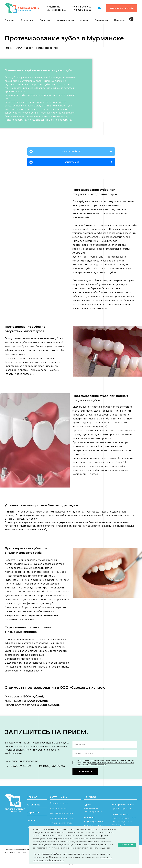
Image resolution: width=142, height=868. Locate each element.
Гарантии (45, 20)
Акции (84, 20)
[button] (122, 8)
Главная (9, 20)
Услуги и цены (65, 20)
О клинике (27, 20)
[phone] (105, 754)
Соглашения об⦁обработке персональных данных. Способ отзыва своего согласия (105, 764)
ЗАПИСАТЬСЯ (85, 771)
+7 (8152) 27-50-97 (82, 7)
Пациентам (101, 20)
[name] (105, 744)
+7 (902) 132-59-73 (82, 10)
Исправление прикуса (61, 818)
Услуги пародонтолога (61, 813)
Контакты (120, 20)
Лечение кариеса (59, 803)
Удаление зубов (58, 808)
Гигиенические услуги (61, 823)
